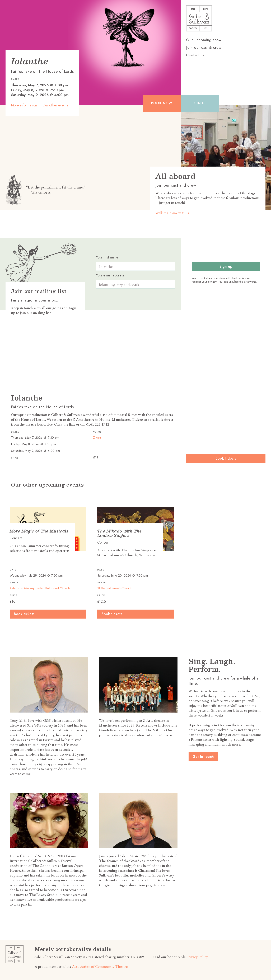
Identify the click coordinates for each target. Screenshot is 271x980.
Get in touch (203, 757)
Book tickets (226, 458)
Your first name (107, 257)
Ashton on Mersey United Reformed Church (40, 588)
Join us (200, 103)
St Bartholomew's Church (114, 588)
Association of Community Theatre (100, 966)
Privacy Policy (197, 957)
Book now (162, 103)
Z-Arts (97, 438)
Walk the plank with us (172, 213)
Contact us (195, 55)
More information (24, 105)
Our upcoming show (204, 40)
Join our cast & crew (204, 47)
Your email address (110, 275)
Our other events (55, 105)
